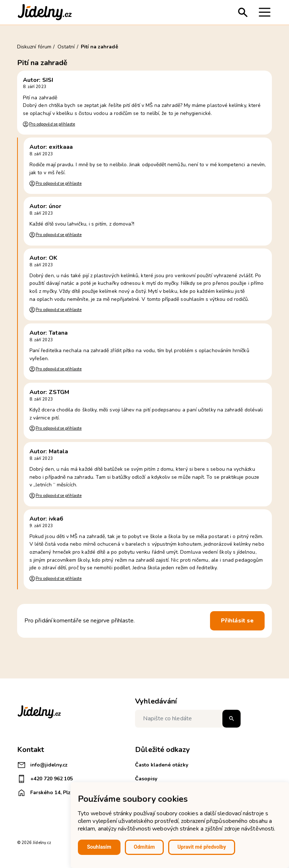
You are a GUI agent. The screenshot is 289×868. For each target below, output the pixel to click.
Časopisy (146, 779)
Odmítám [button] (144, 847)
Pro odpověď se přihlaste (52, 124)
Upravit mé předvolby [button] (201, 847)
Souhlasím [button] (99, 847)
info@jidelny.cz (42, 765)
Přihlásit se (237, 621)
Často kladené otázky (162, 765)
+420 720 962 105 (45, 779)
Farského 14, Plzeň (47, 793)
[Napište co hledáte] (188, 719)
